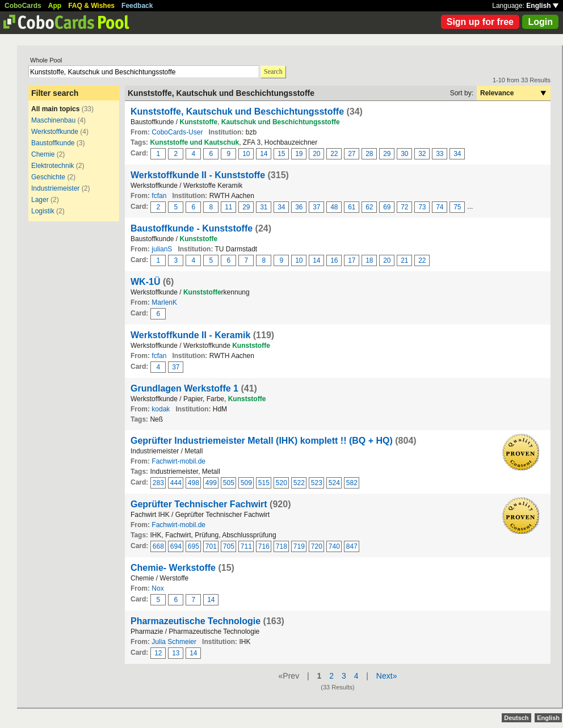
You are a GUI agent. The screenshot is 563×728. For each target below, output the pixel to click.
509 (246, 483)
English (542, 6)
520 (281, 483)
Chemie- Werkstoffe (173, 568)
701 (211, 546)
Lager (40, 200)
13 (176, 653)
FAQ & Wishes (91, 6)
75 (457, 207)
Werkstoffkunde (55, 132)
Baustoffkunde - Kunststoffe (192, 228)
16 (334, 260)
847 (352, 546)
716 (264, 546)
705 (229, 546)
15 (281, 154)
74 (440, 207)
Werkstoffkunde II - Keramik (190, 335)
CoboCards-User (177, 132)
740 (334, 546)
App (55, 6)
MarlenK (164, 302)
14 (264, 154)
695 (194, 546)
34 (457, 154)
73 (422, 207)
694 (176, 546)
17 (352, 260)
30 (404, 154)
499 (211, 483)
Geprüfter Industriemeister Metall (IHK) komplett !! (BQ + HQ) (262, 441)
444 (176, 483)
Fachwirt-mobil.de (178, 461)
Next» (387, 676)
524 (334, 483)
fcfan (159, 196)
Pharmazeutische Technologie (196, 621)
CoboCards (23, 6)
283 (158, 483)
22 (334, 154)
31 (264, 207)
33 (440, 154)
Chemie (43, 154)
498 (194, 483)
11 (228, 207)
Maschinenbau (53, 120)
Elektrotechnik (52, 166)
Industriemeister (55, 188)
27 (352, 154)
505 (229, 483)
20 (316, 154)
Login (540, 22)
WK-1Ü (145, 282)
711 (246, 546)
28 (369, 154)
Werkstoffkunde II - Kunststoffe (198, 175)
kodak (161, 409)
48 (334, 207)
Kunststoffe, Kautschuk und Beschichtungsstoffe (237, 111)
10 (246, 154)
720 (317, 546)
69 (387, 207)
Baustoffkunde (53, 143)
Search (273, 71)
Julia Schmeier (174, 642)
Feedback (137, 6)
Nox (157, 588)
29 (387, 154)
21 (404, 260)
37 (316, 207)
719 (299, 546)
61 (352, 207)
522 (299, 483)
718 (281, 546)
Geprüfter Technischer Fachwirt (199, 504)
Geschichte (48, 177)
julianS (162, 249)
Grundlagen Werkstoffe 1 (184, 388)
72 (404, 207)
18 (369, 260)
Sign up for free (480, 22)
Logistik (43, 211)
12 (158, 653)
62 (369, 207)
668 (158, 546)
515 (264, 483)
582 (352, 483)
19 (299, 154)
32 (422, 154)
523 (317, 483)
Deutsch (516, 718)
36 (299, 207)
